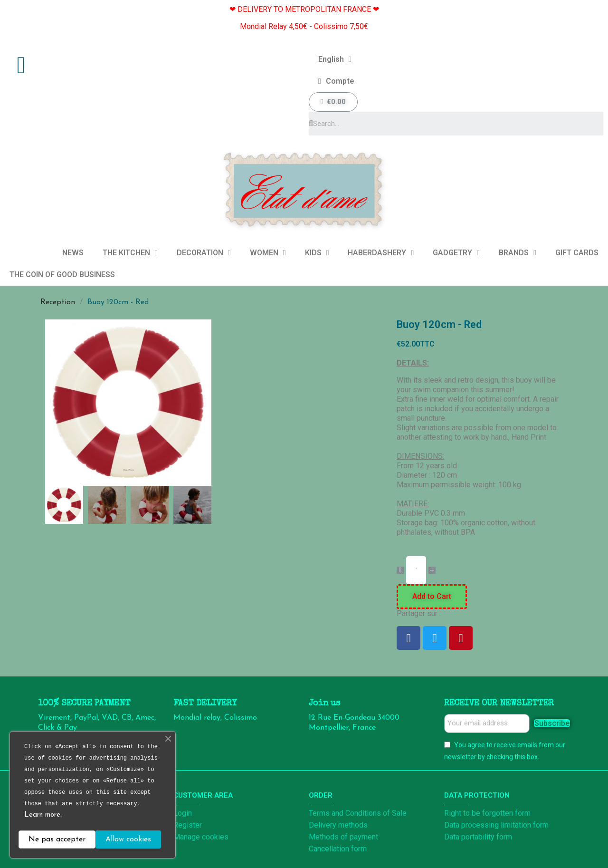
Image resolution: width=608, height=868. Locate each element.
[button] (52, 402)
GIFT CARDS (577, 253)
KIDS (317, 253)
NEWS (73, 253)
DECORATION (204, 253)
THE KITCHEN (130, 253)
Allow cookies (128, 839)
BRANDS (518, 253)
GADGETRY (456, 253)
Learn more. (43, 815)
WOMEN (268, 253)
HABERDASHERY (381, 253)
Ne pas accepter (57, 839)
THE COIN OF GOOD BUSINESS (62, 275)
